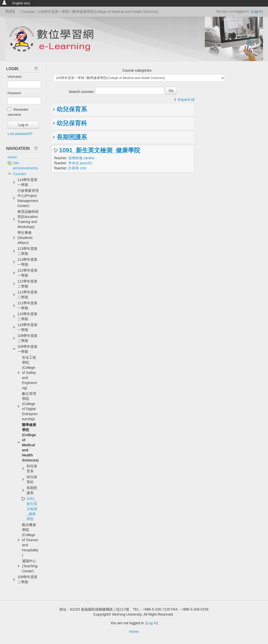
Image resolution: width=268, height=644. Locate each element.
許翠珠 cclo (77, 168)
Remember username (18, 112)
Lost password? (20, 134)
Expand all (186, 99)
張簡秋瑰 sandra (81, 158)
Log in (257, 11)
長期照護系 (72, 137)
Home (12, 157)
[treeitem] (23, 157)
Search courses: (82, 92)
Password (14, 93)
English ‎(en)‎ (21, 3)
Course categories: (138, 70)
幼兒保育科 (72, 123)
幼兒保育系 (72, 109)
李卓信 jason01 (80, 163)
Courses (19, 174)
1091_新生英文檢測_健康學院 (100, 150)
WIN (10, 11)
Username (15, 77)
